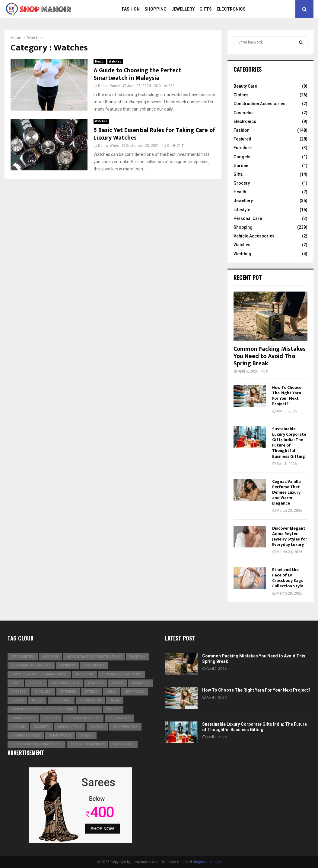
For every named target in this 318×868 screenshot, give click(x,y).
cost (16, 683)
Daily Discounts (66, 683)
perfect (51, 718)
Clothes (241, 95)
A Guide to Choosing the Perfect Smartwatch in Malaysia (137, 74)
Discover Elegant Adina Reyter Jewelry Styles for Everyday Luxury (290, 536)
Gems (111, 692)
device (118, 683)
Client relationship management (39, 674)
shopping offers (26, 736)
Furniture (243, 148)
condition (85, 674)
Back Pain (138, 657)
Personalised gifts (83, 718)
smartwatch (60, 736)
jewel (115, 700)
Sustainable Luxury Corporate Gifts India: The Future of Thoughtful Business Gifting (289, 442)
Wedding (242, 254)
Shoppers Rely (125, 727)
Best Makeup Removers (31, 665)
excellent (43, 692)
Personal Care (248, 218)
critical (36, 683)
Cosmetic (243, 113)
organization (23, 718)
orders (113, 709)
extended (68, 692)
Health (100, 61)
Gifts (206, 9)
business (67, 665)
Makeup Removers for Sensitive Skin (42, 709)
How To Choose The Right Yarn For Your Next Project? (287, 396)
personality (119, 718)
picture (18, 727)
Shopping (156, 9)
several (97, 727)
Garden (241, 166)
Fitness (92, 692)
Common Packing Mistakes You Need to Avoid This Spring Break (270, 356)
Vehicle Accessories (254, 236)
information (90, 700)
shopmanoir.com (207, 862)
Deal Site (96, 683)
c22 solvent (94, 665)
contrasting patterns (122, 674)
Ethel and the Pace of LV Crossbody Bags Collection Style (288, 578)
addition (51, 657)
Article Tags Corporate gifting (94, 657)
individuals (61, 700)
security (41, 727)
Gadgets (242, 157)
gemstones (135, 692)
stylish (86, 736)
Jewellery (183, 9)
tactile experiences (87, 744)
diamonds (140, 683)
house (37, 700)
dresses (19, 692)
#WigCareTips (23, 657)
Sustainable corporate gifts (37, 744)
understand (123, 744)
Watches (115, 61)
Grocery (242, 183)
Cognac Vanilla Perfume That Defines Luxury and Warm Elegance (286, 492)
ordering (90, 709)
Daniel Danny (109, 86)
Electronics (231, 9)
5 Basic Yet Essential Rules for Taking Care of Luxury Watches (154, 134)
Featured (242, 139)
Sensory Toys (70, 727)
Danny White (109, 146)
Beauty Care (245, 86)
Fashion (131, 9)
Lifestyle (242, 210)
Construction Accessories (259, 104)
